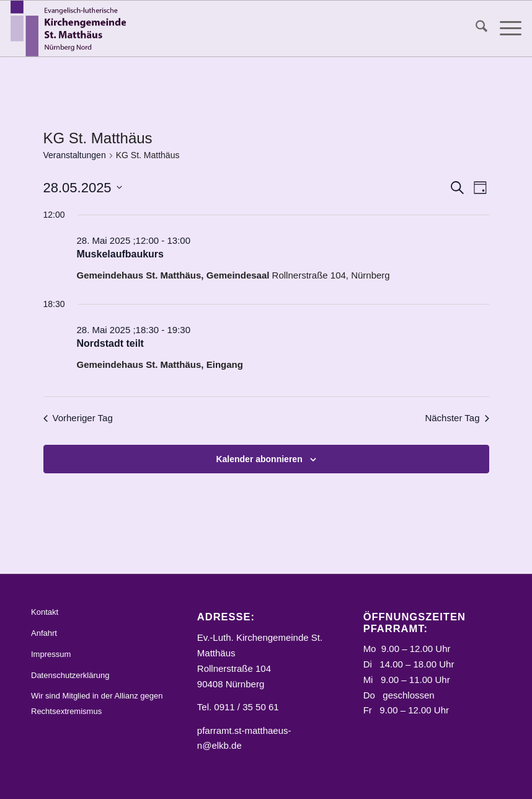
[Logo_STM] (71, 29)
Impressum (51, 654)
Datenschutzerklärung (70, 675)
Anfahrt (44, 633)
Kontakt (45, 612)
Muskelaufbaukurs (120, 254)
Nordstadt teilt (110, 343)
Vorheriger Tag (78, 418)
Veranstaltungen (75, 155)
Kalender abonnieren (259, 459)
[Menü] (504, 29)
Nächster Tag (457, 418)
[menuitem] (475, 29)
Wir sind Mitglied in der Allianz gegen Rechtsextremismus (97, 703)
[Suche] (475, 29)
